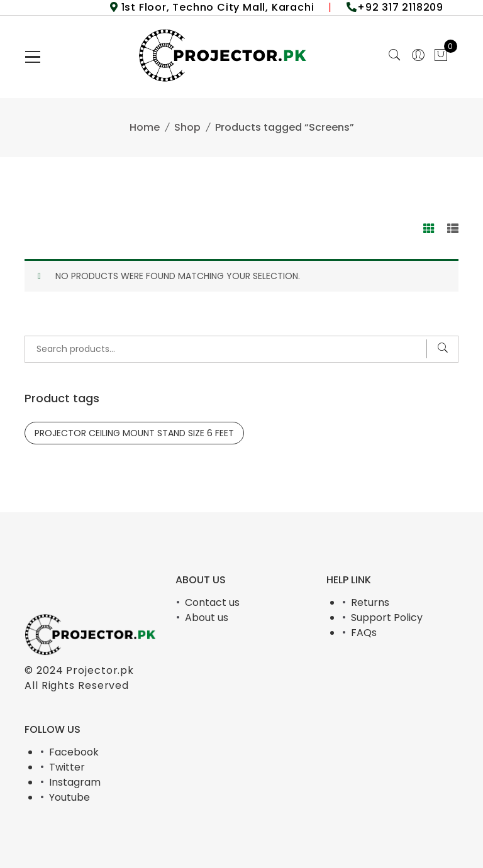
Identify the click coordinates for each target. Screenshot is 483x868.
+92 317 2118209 (400, 7)
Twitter (67, 767)
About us (207, 618)
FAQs (364, 633)
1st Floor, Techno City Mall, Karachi (216, 7)
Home (145, 127)
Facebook (74, 752)
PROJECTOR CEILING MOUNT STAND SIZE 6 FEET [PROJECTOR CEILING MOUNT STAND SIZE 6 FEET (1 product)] (134, 433)
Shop (187, 127)
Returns (370, 602)
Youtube (69, 797)
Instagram (75, 782)
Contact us (212, 602)
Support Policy (387, 618)
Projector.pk (100, 670)
